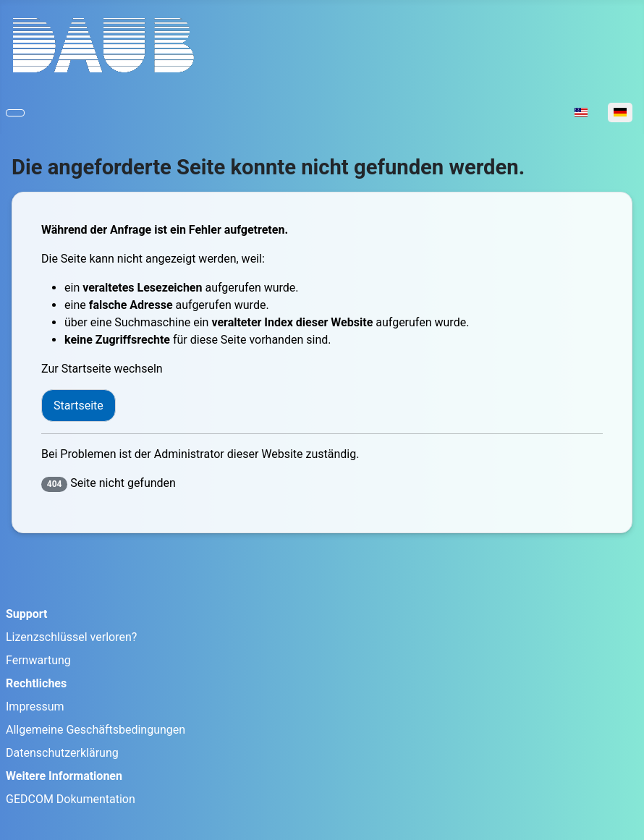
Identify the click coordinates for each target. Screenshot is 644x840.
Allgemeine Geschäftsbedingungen (96, 730)
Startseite (79, 406)
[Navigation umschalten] (15, 113)
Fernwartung (38, 660)
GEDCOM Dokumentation (71, 799)
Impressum (35, 707)
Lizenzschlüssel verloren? (71, 637)
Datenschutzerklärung (62, 753)
